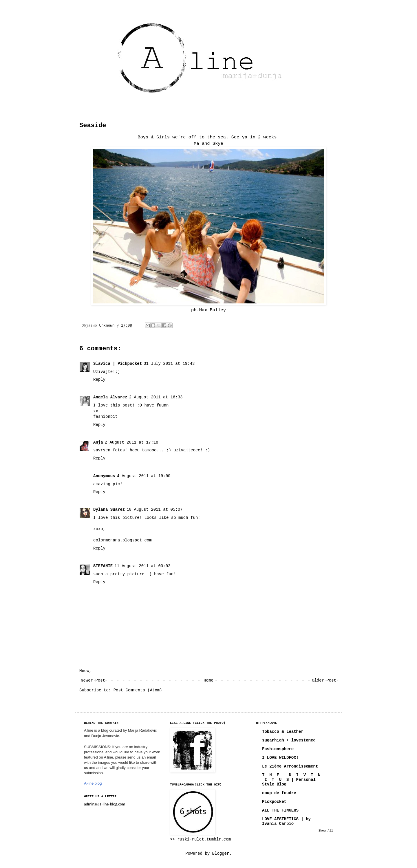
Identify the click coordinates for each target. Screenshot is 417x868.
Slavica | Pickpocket (118, 364)
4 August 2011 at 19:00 (144, 476)
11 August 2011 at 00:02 (142, 566)
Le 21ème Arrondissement (290, 766)
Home (209, 680)
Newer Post (93, 680)
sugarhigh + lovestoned (289, 740)
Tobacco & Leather (283, 732)
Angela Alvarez (110, 397)
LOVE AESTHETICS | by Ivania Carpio (286, 821)
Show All (326, 831)
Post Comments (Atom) (138, 690)
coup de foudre (279, 793)
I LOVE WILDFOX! (280, 758)
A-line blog (93, 783)
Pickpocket (274, 802)
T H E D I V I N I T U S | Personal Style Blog (291, 780)
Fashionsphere (278, 749)
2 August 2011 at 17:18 (132, 442)
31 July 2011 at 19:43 (169, 364)
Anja (98, 442)
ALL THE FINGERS (280, 810)
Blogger (221, 854)
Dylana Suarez (109, 510)
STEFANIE (103, 566)
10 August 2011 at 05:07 (154, 510)
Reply (99, 380)
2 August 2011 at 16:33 (156, 397)
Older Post (324, 680)
